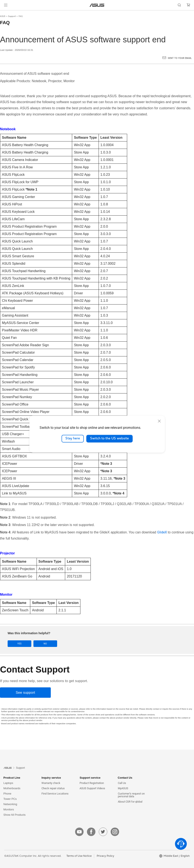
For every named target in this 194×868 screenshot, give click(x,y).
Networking (10, 804)
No (45, 644)
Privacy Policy (105, 856)
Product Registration (92, 783)
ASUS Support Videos (92, 788)
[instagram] (115, 832)
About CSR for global (130, 802)
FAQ (21, 16)
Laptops (8, 783)
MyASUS (123, 788)
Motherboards (12, 788)
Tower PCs (10, 799)
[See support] (25, 693)
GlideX (162, 532)
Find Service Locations (55, 794)
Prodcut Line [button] (12, 778)
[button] (6, 5)
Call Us (122, 783)
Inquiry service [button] (51, 778)
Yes (19, 644)
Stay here (73, 439)
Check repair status (53, 788)
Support (12, 16)
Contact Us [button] (125, 778)
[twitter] (103, 832)
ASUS (3, 16)
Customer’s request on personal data (131, 795)
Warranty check (51, 783)
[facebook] (91, 832)
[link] (97, 5)
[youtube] (79, 832)
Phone (7, 794)
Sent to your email (180, 58)
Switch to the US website (109, 439)
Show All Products (14, 815)
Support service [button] (90, 778)
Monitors (9, 809)
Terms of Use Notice (79, 856)
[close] (159, 421)
